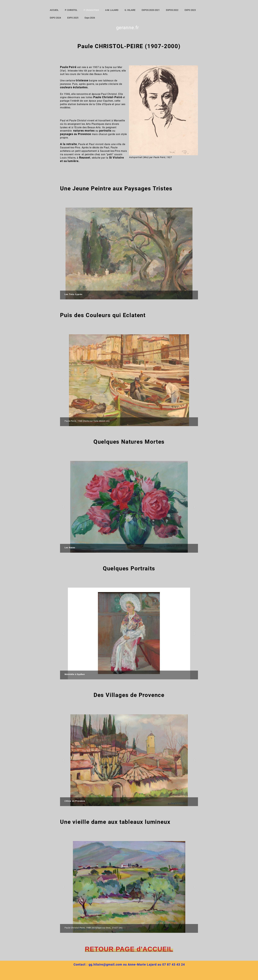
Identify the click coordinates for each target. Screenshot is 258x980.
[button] (64, 254)
